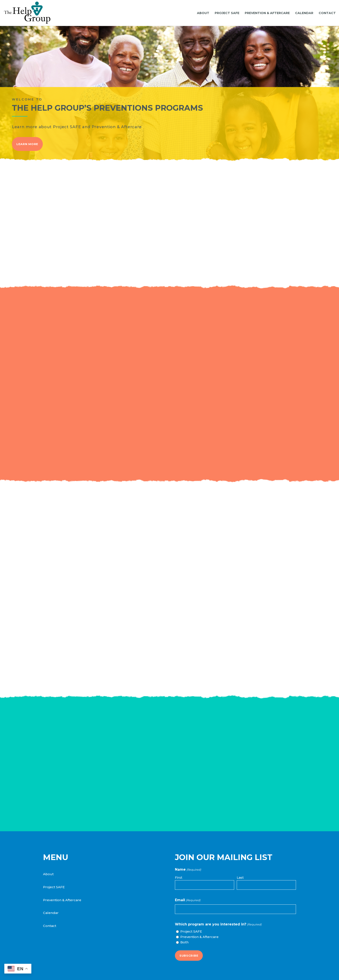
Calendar (51, 913)
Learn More (27, 144)
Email (188, 900)
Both (184, 942)
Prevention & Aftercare (62, 900)
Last (240, 877)
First (179, 877)
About (48, 874)
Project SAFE (54, 887)
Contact (50, 926)
